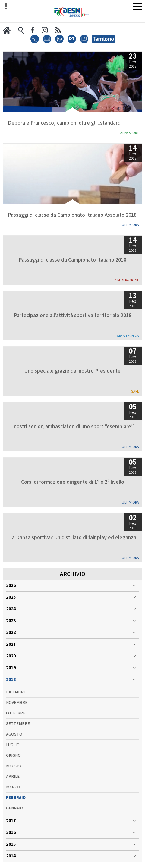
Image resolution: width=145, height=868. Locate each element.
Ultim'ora (130, 225)
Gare (135, 391)
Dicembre (16, 692)
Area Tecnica (128, 336)
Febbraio (16, 798)
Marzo (13, 787)
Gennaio (15, 808)
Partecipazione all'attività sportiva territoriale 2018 (73, 316)
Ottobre (16, 713)
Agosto (14, 734)
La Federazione (126, 280)
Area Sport (130, 133)
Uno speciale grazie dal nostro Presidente (72, 371)
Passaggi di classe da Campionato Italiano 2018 (72, 260)
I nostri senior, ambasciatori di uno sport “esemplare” (72, 427)
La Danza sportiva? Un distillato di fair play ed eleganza (73, 538)
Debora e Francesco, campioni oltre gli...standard (64, 123)
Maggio (14, 766)
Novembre (17, 703)
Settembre (18, 724)
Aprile (13, 777)
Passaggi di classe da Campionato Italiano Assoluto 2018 (72, 215)
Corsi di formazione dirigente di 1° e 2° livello (73, 482)
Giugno (13, 755)
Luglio (13, 745)
